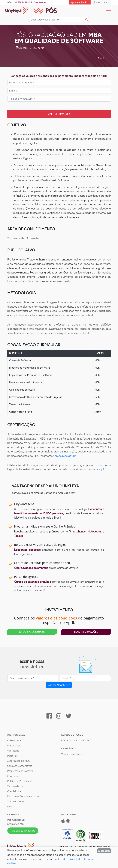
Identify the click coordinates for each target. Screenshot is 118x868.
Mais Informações (86, 632)
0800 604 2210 (16, 824)
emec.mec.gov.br (65, 456)
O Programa (14, 741)
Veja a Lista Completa (73, 754)
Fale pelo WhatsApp (23, 831)
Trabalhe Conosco (17, 802)
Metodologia (14, 746)
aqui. (101, 470)
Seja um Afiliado (79, 2)
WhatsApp (40, 2)
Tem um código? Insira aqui (59, 106)
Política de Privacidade (20, 781)
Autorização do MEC (19, 761)
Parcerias (13, 756)
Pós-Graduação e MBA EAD (76, 741)
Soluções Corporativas (20, 766)
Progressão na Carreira (20, 771)
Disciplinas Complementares (23, 797)
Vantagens (13, 751)
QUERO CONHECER (32, 632)
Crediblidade (14, 791)
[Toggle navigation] (108, 11)
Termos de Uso (16, 786)
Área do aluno (101, 2)
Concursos (13, 776)
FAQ (10, 807)
